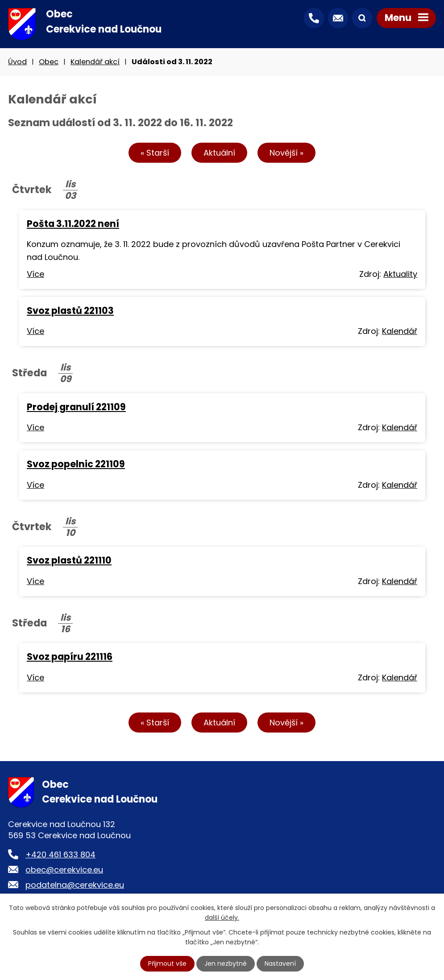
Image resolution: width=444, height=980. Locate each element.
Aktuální (219, 153)
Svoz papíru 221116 (70, 657)
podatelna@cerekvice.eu (75, 885)
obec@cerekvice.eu (64, 870)
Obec (49, 62)
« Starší (155, 153)
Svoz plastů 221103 (70, 311)
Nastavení (280, 964)
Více (35, 274)
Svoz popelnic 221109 (76, 464)
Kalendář (400, 331)
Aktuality (400, 274)
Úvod (17, 62)
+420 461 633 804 (60, 854)
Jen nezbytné (226, 964)
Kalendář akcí (95, 62)
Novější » (286, 153)
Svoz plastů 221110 (69, 560)
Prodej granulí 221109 (76, 407)
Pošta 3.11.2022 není (73, 224)
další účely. (222, 918)
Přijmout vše (167, 964)
